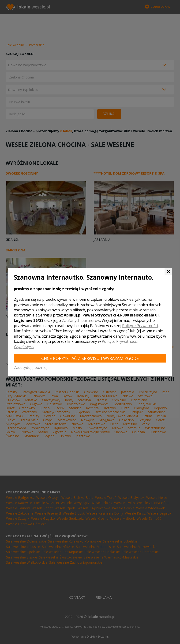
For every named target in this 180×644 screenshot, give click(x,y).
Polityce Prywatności (140, 326)
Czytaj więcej (24, 347)
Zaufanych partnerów (81, 320)
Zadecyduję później (31, 367)
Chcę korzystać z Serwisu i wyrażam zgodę (90, 358)
